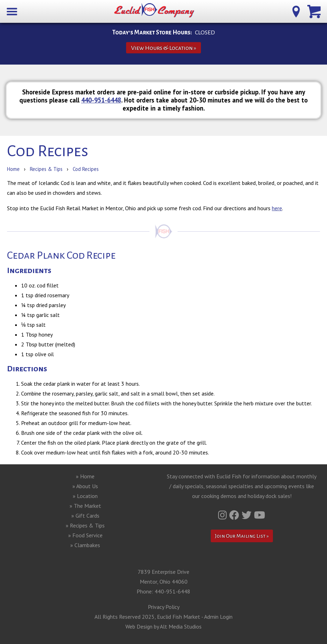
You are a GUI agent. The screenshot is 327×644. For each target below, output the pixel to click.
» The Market (85, 506)
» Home (85, 476)
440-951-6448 (101, 100)
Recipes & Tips (46, 169)
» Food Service (85, 535)
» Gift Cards (85, 516)
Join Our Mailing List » (242, 536)
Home (13, 169)
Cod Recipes (86, 169)
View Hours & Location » (164, 48)
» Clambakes (85, 545)
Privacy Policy (164, 607)
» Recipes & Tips (85, 525)
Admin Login (218, 617)
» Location (85, 496)
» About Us (85, 486)
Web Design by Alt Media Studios (163, 626)
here (277, 208)
